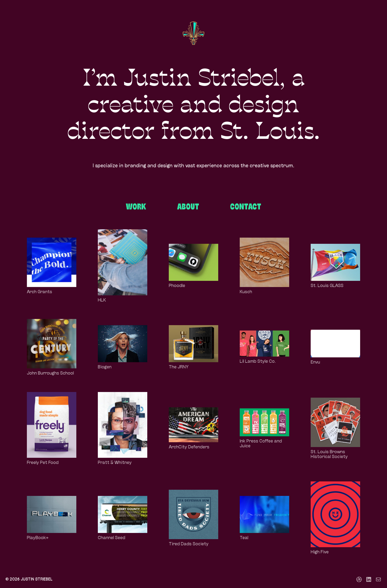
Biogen (105, 367)
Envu (315, 362)
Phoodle (177, 286)
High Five (320, 552)
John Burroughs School (50, 373)
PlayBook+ (38, 538)
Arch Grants (40, 292)
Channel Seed (112, 538)
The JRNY (179, 367)
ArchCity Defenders (189, 447)
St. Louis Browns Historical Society (329, 455)
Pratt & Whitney (115, 463)
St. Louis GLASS (327, 286)
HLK (102, 300)
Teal (244, 538)
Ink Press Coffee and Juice (261, 444)
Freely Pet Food (43, 463)
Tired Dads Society (189, 544)
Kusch (246, 292)
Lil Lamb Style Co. (258, 362)
